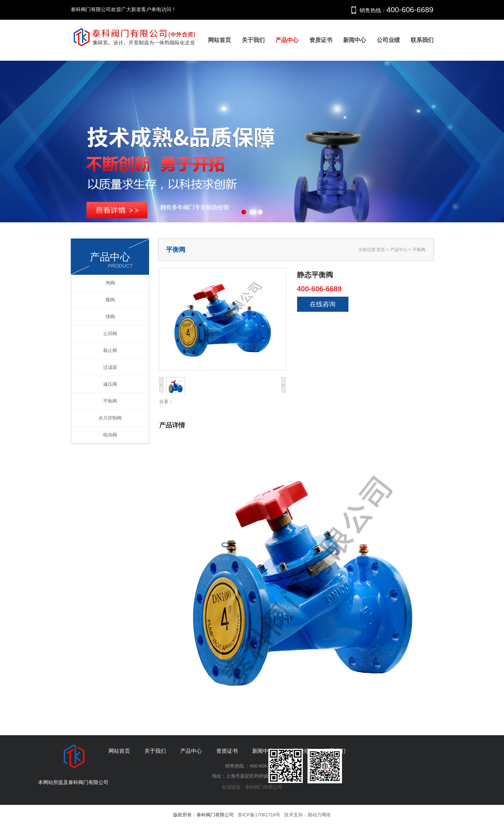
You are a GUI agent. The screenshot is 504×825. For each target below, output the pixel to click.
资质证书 (321, 40)
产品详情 (172, 425)
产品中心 (287, 40)
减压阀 (110, 384)
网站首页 (219, 40)
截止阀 (110, 350)
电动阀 (110, 435)
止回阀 (110, 333)
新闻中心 (355, 40)
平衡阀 (110, 401)
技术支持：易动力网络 (308, 815)
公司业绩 (388, 40)
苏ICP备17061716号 (259, 815)
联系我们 (422, 40)
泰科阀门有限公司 (264, 787)
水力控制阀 (110, 418)
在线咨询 (323, 304)
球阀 (110, 317)
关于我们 (253, 40)
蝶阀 (110, 300)
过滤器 (110, 367)
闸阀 (110, 283)
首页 (381, 250)
